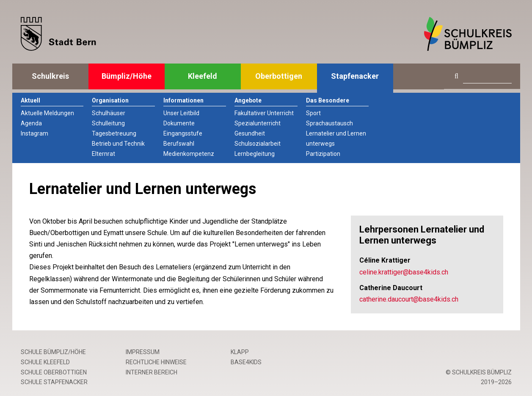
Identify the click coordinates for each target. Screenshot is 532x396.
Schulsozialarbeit (258, 144)
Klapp (240, 352)
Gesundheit (250, 133)
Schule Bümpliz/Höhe (53, 352)
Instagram (34, 133)
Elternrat (103, 154)
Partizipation (323, 154)
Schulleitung (108, 123)
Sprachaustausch (329, 123)
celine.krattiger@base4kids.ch (404, 272)
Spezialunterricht (258, 123)
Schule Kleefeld (45, 362)
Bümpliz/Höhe (127, 76)
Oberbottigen (279, 76)
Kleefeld (203, 76)
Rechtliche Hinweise (156, 362)
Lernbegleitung (255, 154)
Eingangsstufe (183, 133)
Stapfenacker (355, 76)
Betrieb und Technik (118, 144)
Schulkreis (50, 76)
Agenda (31, 123)
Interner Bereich (152, 372)
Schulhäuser (109, 113)
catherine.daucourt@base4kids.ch (409, 299)
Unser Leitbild (181, 113)
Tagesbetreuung (114, 133)
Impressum (143, 352)
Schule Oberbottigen (54, 372)
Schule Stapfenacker (54, 382)
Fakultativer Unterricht (264, 113)
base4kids (246, 362)
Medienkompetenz (189, 154)
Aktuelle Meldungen (47, 113)
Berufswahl (179, 144)
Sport (313, 113)
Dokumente (179, 123)
